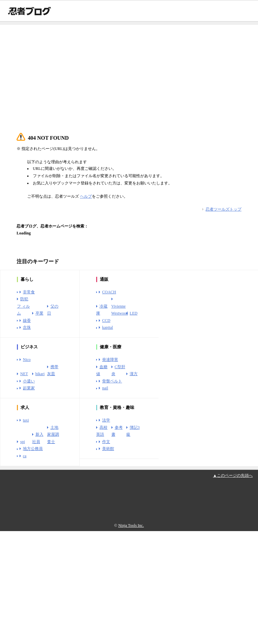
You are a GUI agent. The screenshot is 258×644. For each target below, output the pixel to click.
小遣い (29, 381)
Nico (27, 360)
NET (24, 374)
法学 (106, 420)
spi (23, 442)
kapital (108, 327)
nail (105, 388)
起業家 (29, 388)
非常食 (29, 292)
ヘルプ (86, 196)
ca (25, 456)
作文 (106, 442)
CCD (106, 321)
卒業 (39, 313)
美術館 (108, 449)
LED (133, 313)
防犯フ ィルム (23, 306)
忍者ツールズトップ (224, 209)
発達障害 (110, 360)
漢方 (134, 374)
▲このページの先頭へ (233, 475)
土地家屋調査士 (53, 435)
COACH (109, 292)
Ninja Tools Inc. (131, 525)
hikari (40, 374)
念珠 (27, 327)
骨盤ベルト (112, 381)
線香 (27, 321)
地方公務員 (33, 449)
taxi (26, 420)
